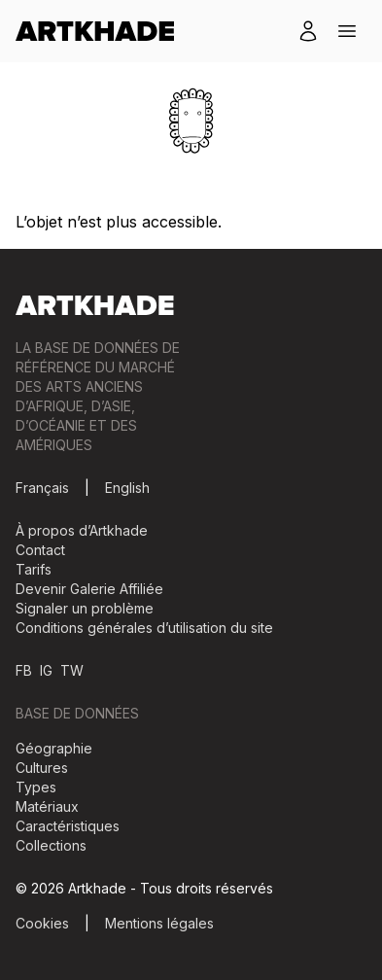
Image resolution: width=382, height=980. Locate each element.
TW (72, 670)
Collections (51, 845)
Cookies (42, 923)
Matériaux (47, 806)
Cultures (42, 768)
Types (36, 787)
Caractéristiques (68, 826)
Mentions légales (159, 923)
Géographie (54, 748)
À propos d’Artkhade (82, 530)
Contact (40, 550)
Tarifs (34, 569)
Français (42, 488)
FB (24, 670)
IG (46, 670)
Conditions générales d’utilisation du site (144, 628)
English (127, 488)
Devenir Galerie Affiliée (89, 589)
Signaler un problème (85, 608)
